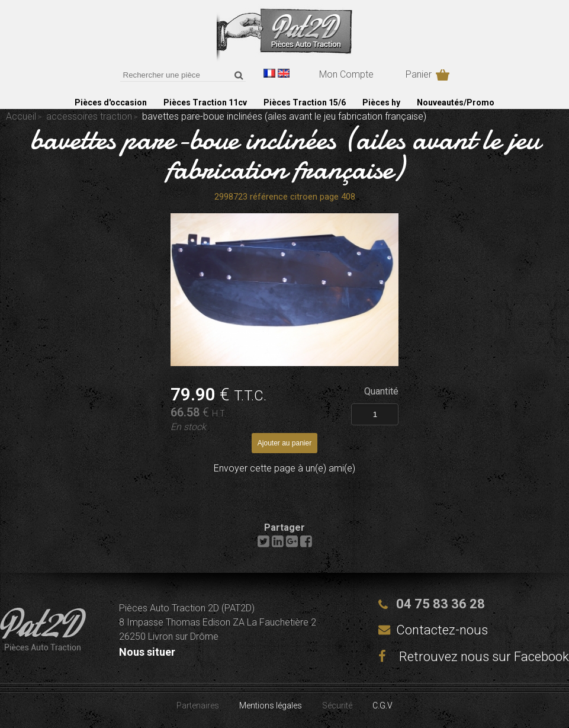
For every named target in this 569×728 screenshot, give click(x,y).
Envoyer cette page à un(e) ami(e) (284, 468)
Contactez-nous (442, 630)
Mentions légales (271, 705)
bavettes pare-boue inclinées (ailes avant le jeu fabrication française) (285, 154)
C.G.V (382, 705)
